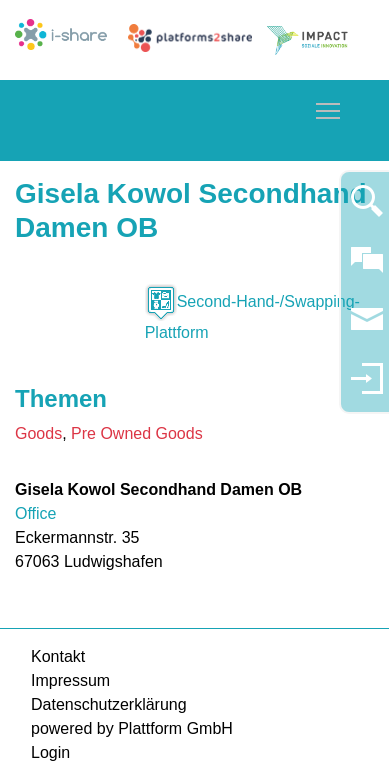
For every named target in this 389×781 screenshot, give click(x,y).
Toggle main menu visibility (329, 107)
